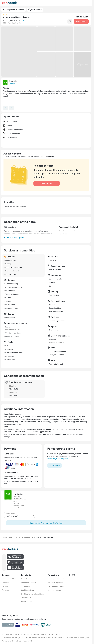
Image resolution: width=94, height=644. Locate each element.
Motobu (27, 537)
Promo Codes (27, 601)
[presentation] (20, 515)
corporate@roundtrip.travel (58, 459)
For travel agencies (55, 583)
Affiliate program (54, 590)
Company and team (10, 579)
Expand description (14, 237)
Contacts (5, 583)
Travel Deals (26, 598)
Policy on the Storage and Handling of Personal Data (23, 634)
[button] (19, 52)
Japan (18, 537)
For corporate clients (56, 586)
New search (36, 10)
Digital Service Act (53, 634)
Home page (7, 537)
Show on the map (29, 21)
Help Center (26, 579)
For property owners (56, 579)
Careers (5, 586)
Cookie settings (27, 590)
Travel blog (26, 586)
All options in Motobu (15, 10)
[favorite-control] (70, 21)
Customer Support (29, 583)
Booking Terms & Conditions (32, 594)
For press (6, 590)
